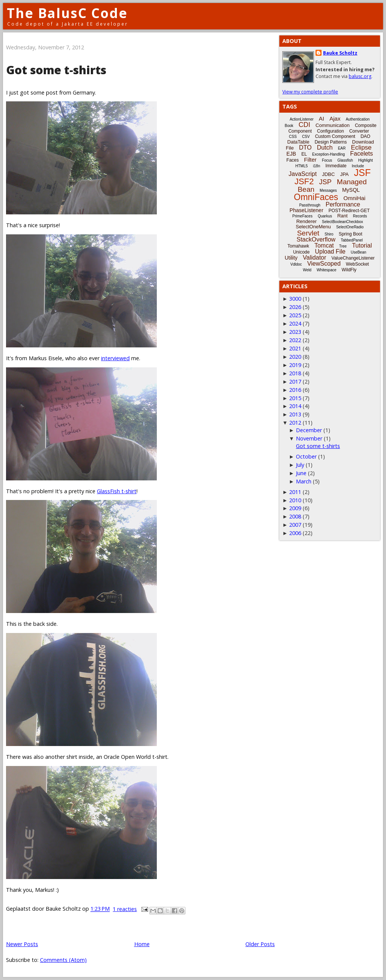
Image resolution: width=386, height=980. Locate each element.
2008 (295, 516)
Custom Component (335, 136)
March (304, 481)
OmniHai (354, 198)
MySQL (351, 190)
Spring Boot (350, 234)
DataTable (298, 142)
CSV (306, 137)
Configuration (330, 131)
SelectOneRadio (350, 227)
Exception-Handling (329, 154)
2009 (295, 508)
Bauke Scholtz (340, 53)
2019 (295, 365)
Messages (328, 190)
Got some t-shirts (56, 70)
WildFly (349, 270)
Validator (314, 258)
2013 (295, 414)
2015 (295, 398)
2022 (295, 340)
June (301, 473)
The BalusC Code (67, 13)
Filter (310, 160)
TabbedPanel (352, 240)
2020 (295, 357)
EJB (291, 154)
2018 (295, 373)
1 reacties (125, 909)
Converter (359, 131)
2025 (295, 315)
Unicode (301, 252)
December (309, 430)
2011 (295, 492)
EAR (342, 148)
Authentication (358, 119)
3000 (295, 299)
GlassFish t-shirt (117, 491)
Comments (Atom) (63, 960)
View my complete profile (310, 92)
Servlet (308, 233)
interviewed (115, 358)
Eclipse (361, 148)
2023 (295, 332)
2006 (295, 533)
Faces (293, 160)
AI (322, 118)
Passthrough (310, 205)
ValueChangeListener (353, 258)
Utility (291, 258)
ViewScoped (324, 264)
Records (360, 216)
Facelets (361, 154)
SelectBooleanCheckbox (342, 222)
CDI (304, 125)
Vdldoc (296, 264)
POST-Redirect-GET (349, 211)
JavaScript (303, 174)
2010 (295, 500)
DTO (305, 148)
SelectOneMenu (313, 227)
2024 (295, 323)
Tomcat (324, 245)
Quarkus (325, 216)
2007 (295, 525)
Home (142, 944)
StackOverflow (316, 239)
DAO (365, 136)
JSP (325, 182)
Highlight (365, 160)
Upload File (330, 251)
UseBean (358, 252)
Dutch (325, 148)
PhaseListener (306, 210)
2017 (295, 381)
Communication (332, 125)
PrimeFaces (303, 216)
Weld (307, 270)
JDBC (328, 174)
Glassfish (345, 160)
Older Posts (260, 944)
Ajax (335, 118)
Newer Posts (22, 944)
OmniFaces (316, 197)
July (300, 465)
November (309, 438)
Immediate (336, 166)
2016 (295, 390)
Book (289, 126)
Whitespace (326, 270)
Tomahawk (298, 246)
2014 (295, 406)
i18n (316, 166)
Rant (342, 216)
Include (358, 166)
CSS (293, 137)
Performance (343, 204)
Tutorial (362, 245)
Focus (327, 160)
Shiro (329, 234)
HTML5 (302, 166)
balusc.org (360, 76)
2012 (295, 423)
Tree (343, 246)
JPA (344, 174)
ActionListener (301, 119)
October (306, 456)
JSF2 (304, 181)
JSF (362, 173)
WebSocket (358, 264)
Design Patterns (331, 142)
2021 (295, 348)
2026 (295, 307)
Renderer (306, 221)
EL (304, 154)
